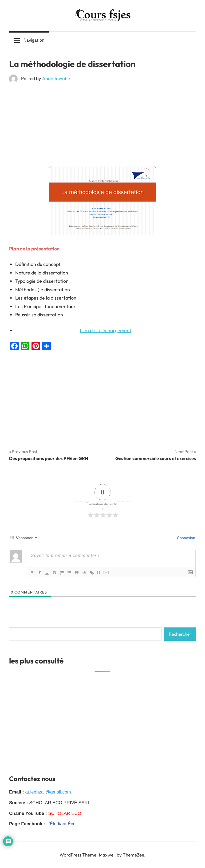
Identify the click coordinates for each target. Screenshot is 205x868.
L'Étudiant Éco (61, 824)
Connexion (186, 538)
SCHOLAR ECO (65, 813)
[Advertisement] (102, 126)
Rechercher (180, 634)
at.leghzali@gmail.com (48, 792)
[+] (106, 572)
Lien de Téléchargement (106, 330)
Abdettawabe (56, 78)
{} (99, 572)
